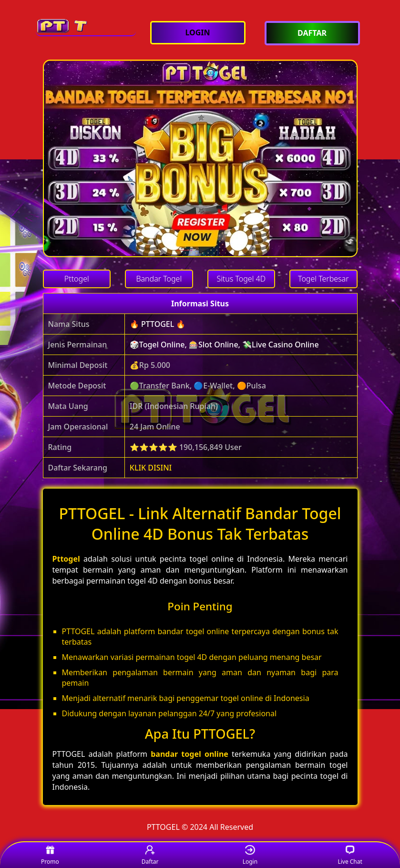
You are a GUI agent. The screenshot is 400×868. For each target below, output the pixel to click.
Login (250, 855)
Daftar (150, 855)
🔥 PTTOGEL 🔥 (158, 324)
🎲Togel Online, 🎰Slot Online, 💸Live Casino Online (224, 345)
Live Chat (350, 855)
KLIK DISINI (151, 468)
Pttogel (66, 559)
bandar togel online (190, 754)
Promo (50, 855)
